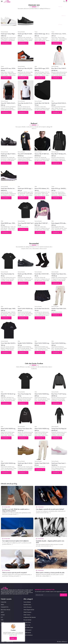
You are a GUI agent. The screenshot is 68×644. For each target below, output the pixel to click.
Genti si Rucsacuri (28, 607)
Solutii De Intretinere (28, 635)
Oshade (3, 615)
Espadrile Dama (27, 605)
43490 (2, 623)
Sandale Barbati (27, 633)
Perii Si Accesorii (27, 630)
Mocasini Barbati (27, 620)
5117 (2, 618)
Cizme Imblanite (27, 602)
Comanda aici (6, 43)
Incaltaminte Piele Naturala (30, 618)
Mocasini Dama (27, 623)
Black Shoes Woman (6, 610)
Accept (13, 639)
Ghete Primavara (27, 613)
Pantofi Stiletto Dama (28, 628)
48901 (2, 613)
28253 (2, 605)
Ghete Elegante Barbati (29, 610)
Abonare (63, 595)
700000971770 (5, 607)
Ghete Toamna (27, 615)
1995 (2, 620)
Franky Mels (4, 602)
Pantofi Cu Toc (27, 625)
